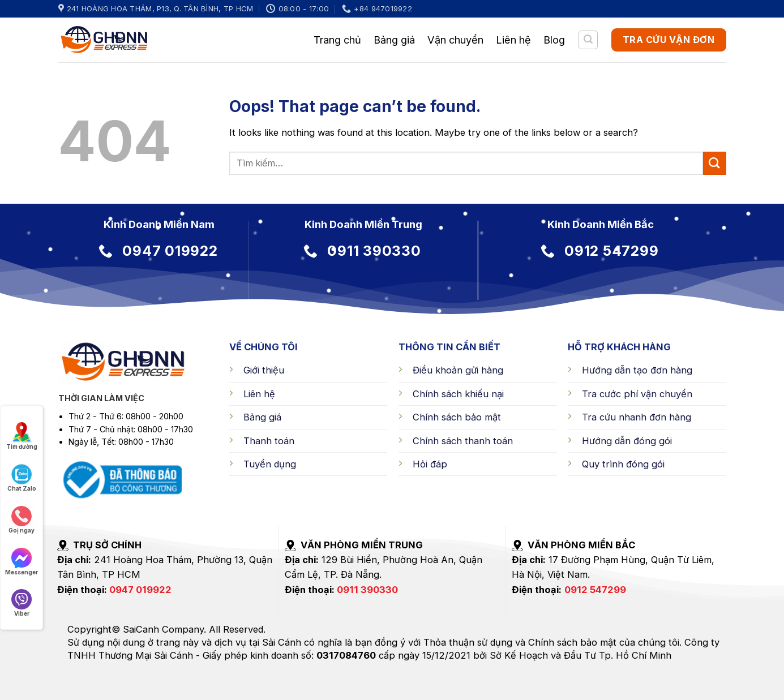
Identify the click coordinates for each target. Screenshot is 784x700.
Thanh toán (269, 441)
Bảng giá (394, 40)
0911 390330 (367, 590)
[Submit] (715, 163)
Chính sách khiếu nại (458, 394)
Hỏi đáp (430, 464)
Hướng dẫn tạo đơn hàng (637, 370)
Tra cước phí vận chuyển (637, 394)
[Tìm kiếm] (588, 40)
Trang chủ (337, 40)
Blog (554, 40)
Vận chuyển (455, 40)
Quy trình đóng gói (623, 464)
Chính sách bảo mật (457, 417)
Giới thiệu (264, 370)
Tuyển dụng (270, 464)
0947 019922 (140, 590)
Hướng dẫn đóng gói (627, 441)
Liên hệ (513, 40)
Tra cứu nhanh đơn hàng (637, 417)
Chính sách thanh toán (463, 441)
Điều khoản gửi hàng (458, 370)
